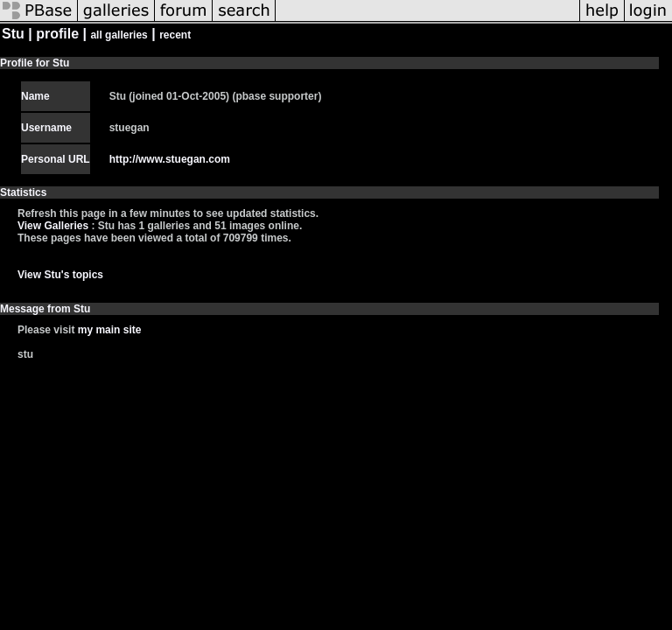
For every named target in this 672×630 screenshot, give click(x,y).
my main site (110, 330)
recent (175, 35)
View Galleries (53, 226)
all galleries (119, 35)
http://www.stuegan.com (170, 159)
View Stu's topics (60, 275)
